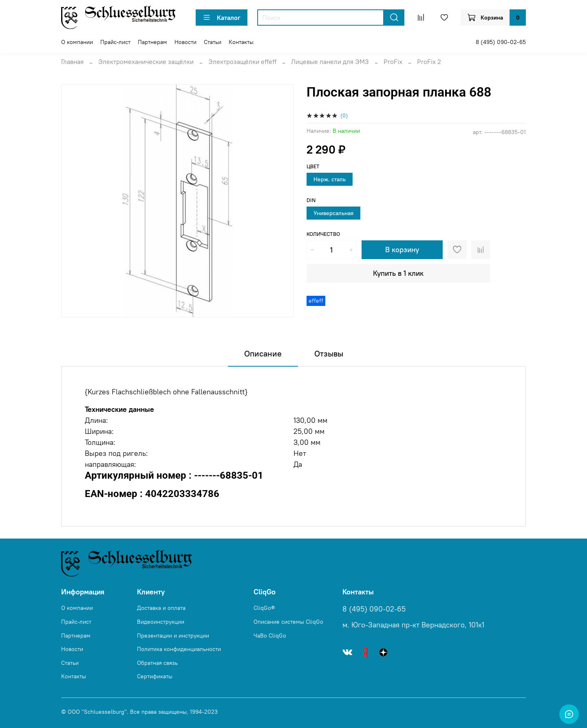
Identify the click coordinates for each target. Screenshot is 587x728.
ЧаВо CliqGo (270, 636)
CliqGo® (264, 608)
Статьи (213, 42)
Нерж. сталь (330, 179)
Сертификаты (155, 676)
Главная (72, 62)
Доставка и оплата (161, 608)
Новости (185, 42)
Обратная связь (157, 663)
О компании (77, 42)
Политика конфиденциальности (179, 649)
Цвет (313, 166)
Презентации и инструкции (173, 636)
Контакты (241, 42)
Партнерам (152, 42)
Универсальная (333, 213)
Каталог (222, 18)
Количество (323, 234)
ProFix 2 (429, 62)
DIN (311, 200)
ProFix (393, 62)
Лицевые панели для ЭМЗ (330, 62)
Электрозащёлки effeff (242, 62)
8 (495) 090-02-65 (501, 42)
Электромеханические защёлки (146, 62)
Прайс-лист (115, 42)
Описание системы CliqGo (288, 622)
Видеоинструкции (161, 622)
